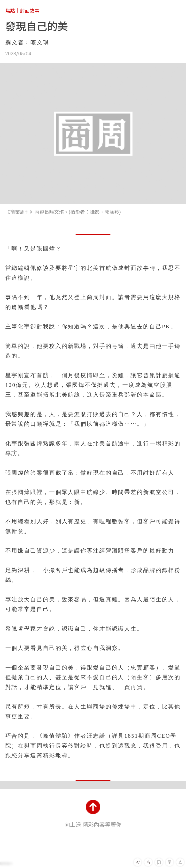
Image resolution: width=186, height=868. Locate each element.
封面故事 (30, 11)
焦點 (10, 11)
